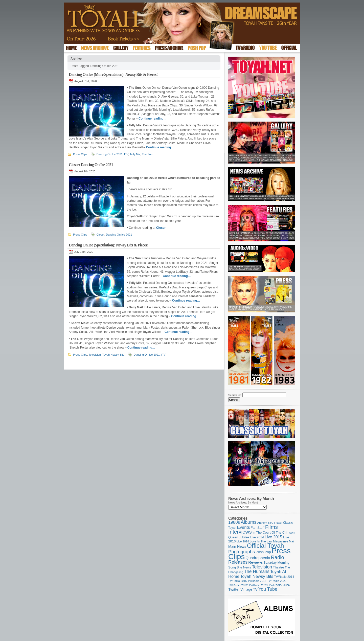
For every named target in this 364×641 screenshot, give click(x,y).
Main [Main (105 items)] (292, 541)
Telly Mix (135, 154)
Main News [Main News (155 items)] (237, 546)
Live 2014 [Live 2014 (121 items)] (257, 537)
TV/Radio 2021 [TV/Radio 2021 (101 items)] (277, 581)
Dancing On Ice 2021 (110, 154)
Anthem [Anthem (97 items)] (262, 523)
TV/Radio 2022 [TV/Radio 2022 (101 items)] (238, 585)
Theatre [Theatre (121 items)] (279, 567)
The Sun (147, 154)
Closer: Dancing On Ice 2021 (91, 165)
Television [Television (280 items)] (262, 567)
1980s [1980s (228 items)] (234, 522)
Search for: (235, 395)
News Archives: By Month (244, 502)
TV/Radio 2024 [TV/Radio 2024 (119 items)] (279, 585)
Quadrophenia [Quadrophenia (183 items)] (258, 558)
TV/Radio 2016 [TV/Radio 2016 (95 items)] (257, 581)
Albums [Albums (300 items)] (249, 522)
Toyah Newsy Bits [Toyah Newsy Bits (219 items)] (257, 576)
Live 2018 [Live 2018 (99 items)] (243, 541)
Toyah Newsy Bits (113, 355)
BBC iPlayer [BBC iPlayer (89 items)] (275, 523)
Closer (100, 235)
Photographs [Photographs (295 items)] (242, 552)
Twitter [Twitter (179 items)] (234, 589)
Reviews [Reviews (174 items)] (255, 562)
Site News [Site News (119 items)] (244, 567)
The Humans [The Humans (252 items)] (257, 571)
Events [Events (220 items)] (244, 527)
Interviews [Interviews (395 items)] (240, 532)
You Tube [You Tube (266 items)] (268, 589)
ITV (126, 154)
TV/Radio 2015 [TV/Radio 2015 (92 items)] (237, 581)
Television (95, 355)
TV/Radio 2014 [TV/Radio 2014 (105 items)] (284, 577)
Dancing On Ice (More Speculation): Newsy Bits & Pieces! (113, 74)
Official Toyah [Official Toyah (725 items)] (266, 546)
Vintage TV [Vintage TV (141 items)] (249, 590)
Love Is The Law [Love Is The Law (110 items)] (261, 541)
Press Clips (80, 154)
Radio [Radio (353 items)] (278, 557)
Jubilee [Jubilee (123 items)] (244, 537)
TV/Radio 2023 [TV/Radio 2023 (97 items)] (258, 585)
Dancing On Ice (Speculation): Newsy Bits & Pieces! (108, 245)
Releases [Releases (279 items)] (238, 562)
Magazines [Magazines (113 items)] (281, 541)
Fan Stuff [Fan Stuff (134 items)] (258, 528)
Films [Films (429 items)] (271, 527)
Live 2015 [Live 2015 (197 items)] (273, 537)
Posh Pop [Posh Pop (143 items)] (263, 552)
